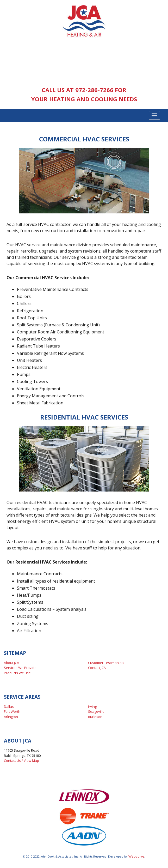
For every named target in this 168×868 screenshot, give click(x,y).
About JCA (11, 663)
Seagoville (96, 711)
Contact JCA (97, 668)
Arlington (11, 717)
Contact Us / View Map (21, 761)
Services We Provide (20, 668)
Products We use (17, 673)
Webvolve (136, 856)
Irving (92, 707)
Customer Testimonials (106, 663)
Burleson (95, 717)
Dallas (9, 707)
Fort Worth (12, 711)
